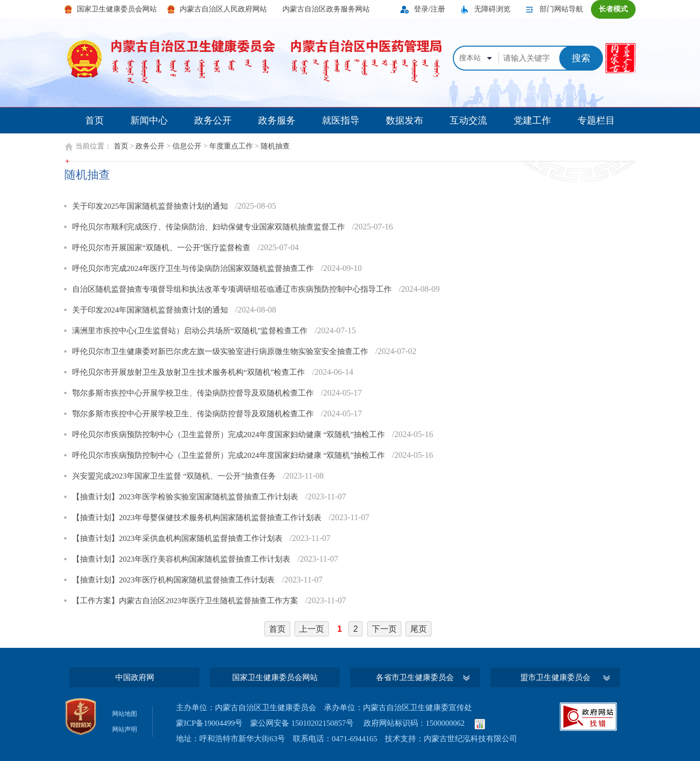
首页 (95, 120)
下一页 (384, 629)
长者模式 (613, 9)
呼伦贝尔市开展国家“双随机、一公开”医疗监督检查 (162, 248)
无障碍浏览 (492, 9)
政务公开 (213, 120)
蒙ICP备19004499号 (209, 723)
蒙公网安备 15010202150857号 (302, 723)
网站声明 (125, 729)
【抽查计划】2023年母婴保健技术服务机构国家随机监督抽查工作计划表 (198, 518)
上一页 (312, 629)
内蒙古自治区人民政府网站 (223, 9)
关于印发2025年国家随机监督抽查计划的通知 (151, 206)
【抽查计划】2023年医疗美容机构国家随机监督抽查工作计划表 (182, 559)
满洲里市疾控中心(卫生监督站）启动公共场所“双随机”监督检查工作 (191, 331)
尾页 (419, 629)
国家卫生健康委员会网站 (117, 9)
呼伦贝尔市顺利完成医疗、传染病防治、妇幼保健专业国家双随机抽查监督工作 (210, 227)
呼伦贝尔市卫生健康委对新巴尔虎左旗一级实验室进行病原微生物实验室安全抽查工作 (221, 351)
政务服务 (277, 120)
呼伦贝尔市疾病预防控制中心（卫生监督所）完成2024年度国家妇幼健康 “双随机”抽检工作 (230, 434)
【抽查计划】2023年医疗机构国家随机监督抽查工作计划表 (174, 580)
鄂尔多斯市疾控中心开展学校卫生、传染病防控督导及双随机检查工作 (194, 393)
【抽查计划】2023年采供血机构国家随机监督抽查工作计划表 (178, 538)
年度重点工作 (231, 146)
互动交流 (468, 120)
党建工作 (532, 120)
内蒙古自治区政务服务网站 (326, 9)
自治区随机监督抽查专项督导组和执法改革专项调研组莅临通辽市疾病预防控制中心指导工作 (233, 289)
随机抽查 (275, 146)
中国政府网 (135, 677)
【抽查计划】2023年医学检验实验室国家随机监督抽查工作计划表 (186, 497)
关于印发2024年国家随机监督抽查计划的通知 (151, 310)
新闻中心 (149, 120)
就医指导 (341, 120)
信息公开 (187, 146)
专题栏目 (596, 120)
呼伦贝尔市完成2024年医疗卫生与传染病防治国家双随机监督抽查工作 (194, 268)
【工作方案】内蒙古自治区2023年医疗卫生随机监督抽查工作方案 (186, 601)
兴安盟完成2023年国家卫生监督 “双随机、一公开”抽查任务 (175, 476)
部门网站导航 (561, 9)
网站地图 (125, 714)
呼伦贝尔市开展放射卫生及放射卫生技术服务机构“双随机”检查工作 (190, 372)
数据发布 (405, 120)
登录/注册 (429, 9)
